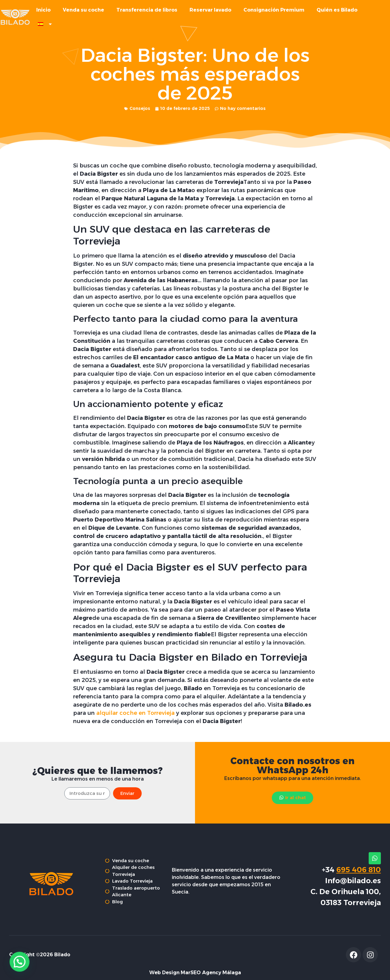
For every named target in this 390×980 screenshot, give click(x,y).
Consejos (140, 119)
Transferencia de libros (147, 10)
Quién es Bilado (337, 10)
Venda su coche (83, 10)
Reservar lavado (210, 10)
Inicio (43, 10)
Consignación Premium (274, 10)
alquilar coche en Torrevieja (135, 724)
